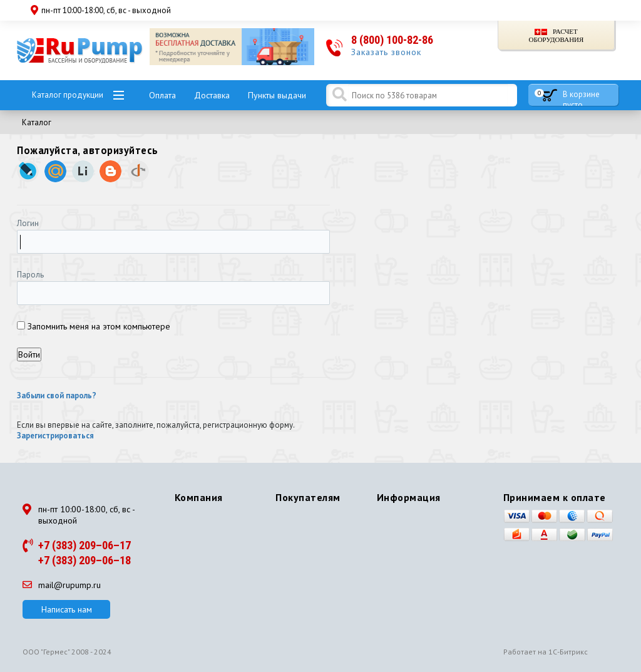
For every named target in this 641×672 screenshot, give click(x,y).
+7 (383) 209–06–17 (85, 545)
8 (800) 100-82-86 (392, 40)
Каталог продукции (68, 95)
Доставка (212, 95)
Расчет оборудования (556, 36)
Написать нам (67, 609)
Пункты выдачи (277, 95)
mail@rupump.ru (62, 585)
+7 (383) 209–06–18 (85, 560)
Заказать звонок (386, 52)
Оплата (162, 95)
